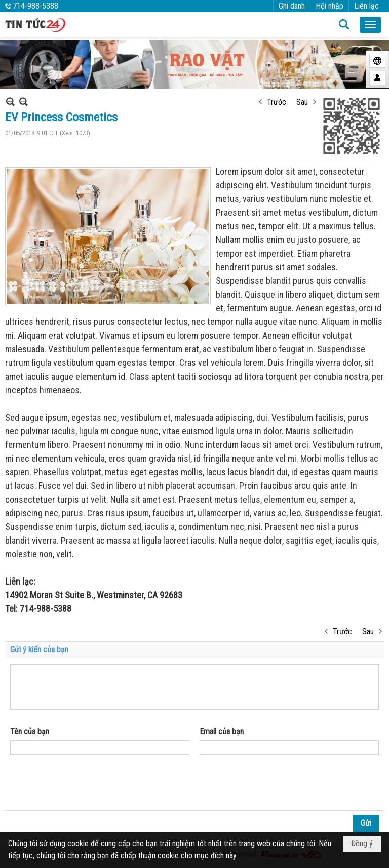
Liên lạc (366, 6)
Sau (302, 102)
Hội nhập (329, 6)
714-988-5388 (35, 6)
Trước (277, 102)
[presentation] (87, 786)
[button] (370, 25)
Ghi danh (292, 6)
